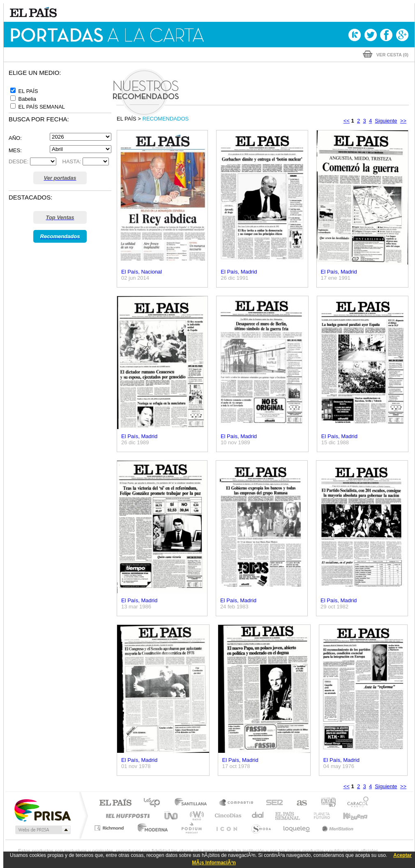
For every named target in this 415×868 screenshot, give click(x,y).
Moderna (151, 828)
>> (403, 121)
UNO (172, 816)
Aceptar (402, 855)
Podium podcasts (191, 828)
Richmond (110, 828)
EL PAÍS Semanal (288, 816)
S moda (261, 828)
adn (325, 803)
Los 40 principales (155, 803)
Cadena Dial (258, 816)
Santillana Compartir (237, 803)
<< (347, 121)
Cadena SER (272, 803)
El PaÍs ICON (226, 828)
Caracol (355, 803)
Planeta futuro (318, 816)
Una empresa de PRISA (42, 810)
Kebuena (348, 816)
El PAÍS (115, 803)
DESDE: (18, 161)
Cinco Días (227, 816)
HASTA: (70, 161)
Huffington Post (126, 816)
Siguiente (386, 121)
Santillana (193, 803)
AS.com (298, 803)
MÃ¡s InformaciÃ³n (214, 863)
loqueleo (297, 828)
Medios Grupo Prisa (42, 830)
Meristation (337, 828)
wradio (195, 816)
